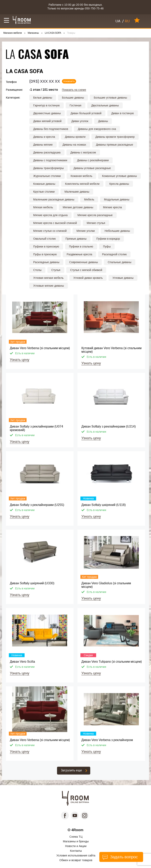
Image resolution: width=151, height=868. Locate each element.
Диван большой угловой (86, 113)
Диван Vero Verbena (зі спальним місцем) (40, 348)
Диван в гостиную (123, 113)
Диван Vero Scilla (22, 662)
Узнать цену (20, 360)
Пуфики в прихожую (46, 246)
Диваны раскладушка (47, 152)
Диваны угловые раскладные (92, 168)
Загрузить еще (71, 771)
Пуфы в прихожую (45, 254)
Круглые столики (44, 192)
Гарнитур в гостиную (46, 105)
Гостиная (75, 105)
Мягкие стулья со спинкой (50, 231)
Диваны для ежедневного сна (97, 129)
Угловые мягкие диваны (49, 286)
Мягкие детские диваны (78, 207)
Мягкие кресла (112, 207)
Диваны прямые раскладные (115, 145)
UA (118, 21)
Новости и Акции (76, 846)
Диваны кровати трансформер (115, 137)
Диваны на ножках (74, 145)
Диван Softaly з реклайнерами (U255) (37, 505)
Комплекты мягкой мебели (82, 184)
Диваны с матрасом (83, 152)
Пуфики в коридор (108, 239)
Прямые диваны (76, 239)
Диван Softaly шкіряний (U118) (104, 505)
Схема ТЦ (76, 837)
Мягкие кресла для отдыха (50, 215)
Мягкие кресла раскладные (95, 215)
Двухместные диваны (47, 113)
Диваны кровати (75, 137)
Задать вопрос (120, 857)
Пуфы (107, 246)
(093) (45, 81)
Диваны (103, 121)
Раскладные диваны (46, 262)
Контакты (76, 851)
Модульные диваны (117, 199)
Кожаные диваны (44, 184)
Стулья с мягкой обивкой (86, 270)
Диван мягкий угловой (47, 121)
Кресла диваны (119, 184)
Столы (37, 270)
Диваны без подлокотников (51, 129)
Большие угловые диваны (110, 98)
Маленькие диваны (77, 192)
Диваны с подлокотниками (50, 160)
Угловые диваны (123, 278)
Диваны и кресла (44, 137)
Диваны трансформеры (48, 168)
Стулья (56, 270)
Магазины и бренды (76, 841)
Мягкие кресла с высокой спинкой (55, 223)
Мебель (89, 199)
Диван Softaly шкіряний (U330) (32, 583)
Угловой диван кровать (88, 278)
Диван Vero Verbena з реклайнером (107, 740)
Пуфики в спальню (81, 246)
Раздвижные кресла (79, 254)
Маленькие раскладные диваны (54, 199)
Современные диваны (84, 262)
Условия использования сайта (76, 855)
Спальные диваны (120, 262)
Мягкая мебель (43, 207)
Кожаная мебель (81, 176)
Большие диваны (73, 98)
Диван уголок (80, 121)
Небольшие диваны (117, 231)
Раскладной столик (114, 254)
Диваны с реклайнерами (93, 160)
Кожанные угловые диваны (119, 176)
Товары (71, 33)
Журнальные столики (47, 176)
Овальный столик (44, 239)
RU (127, 21)
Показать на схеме (74, 90)
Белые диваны (43, 98)
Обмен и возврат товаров (76, 860)
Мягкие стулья (96, 223)
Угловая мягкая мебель (48, 278)
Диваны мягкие (43, 145)
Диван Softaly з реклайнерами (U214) (109, 426)
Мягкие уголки (86, 231)
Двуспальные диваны (105, 105)
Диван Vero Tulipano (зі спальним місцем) (112, 662)
